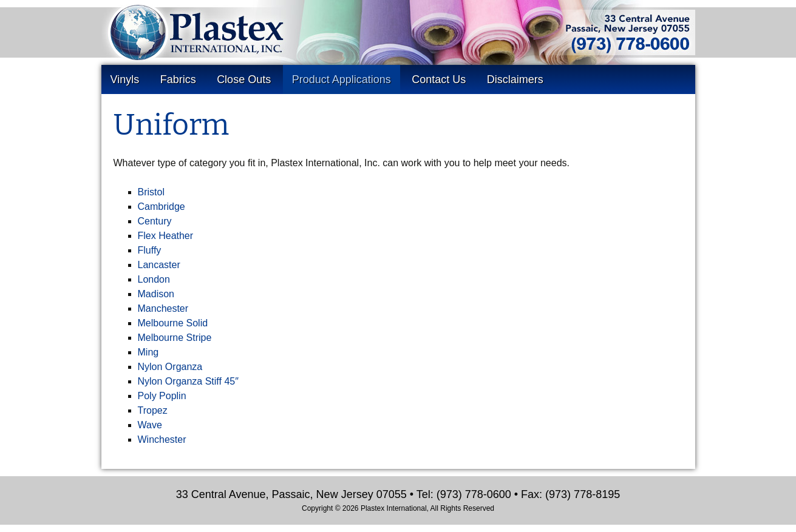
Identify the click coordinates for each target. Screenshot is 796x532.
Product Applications (342, 79)
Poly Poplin (162, 396)
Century (155, 221)
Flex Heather (166, 236)
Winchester (162, 439)
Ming (148, 352)
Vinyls (125, 79)
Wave (150, 425)
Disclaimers (515, 79)
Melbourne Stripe (175, 338)
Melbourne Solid (173, 323)
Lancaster (159, 265)
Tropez (153, 410)
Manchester (163, 308)
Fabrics (178, 79)
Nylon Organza (170, 367)
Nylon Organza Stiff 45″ (188, 381)
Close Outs (244, 79)
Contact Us (439, 79)
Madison (156, 294)
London (154, 279)
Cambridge (162, 207)
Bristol (151, 192)
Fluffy (150, 250)
